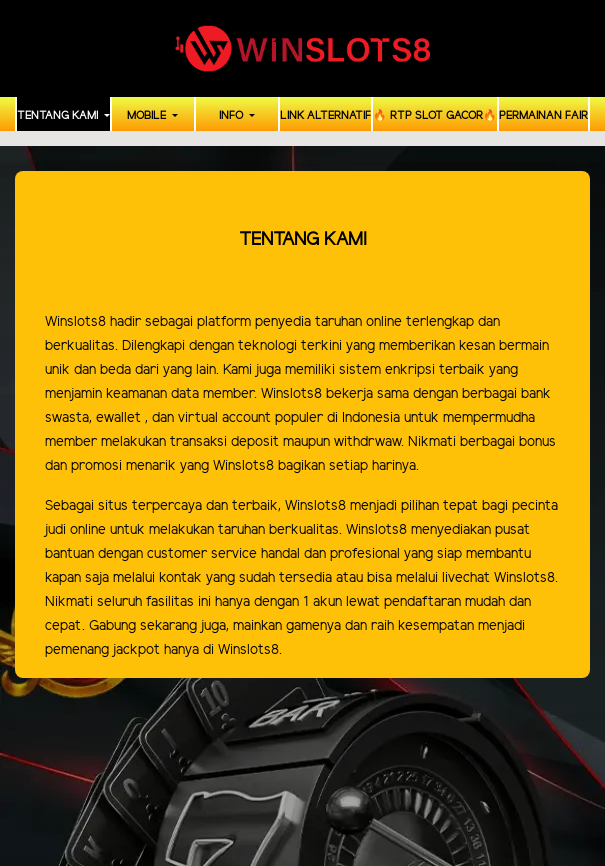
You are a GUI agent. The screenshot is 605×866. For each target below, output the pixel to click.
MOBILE (148, 116)
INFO (232, 116)
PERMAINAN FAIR (543, 116)
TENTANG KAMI (59, 116)
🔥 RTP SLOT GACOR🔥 (435, 116)
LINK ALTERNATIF (325, 116)
